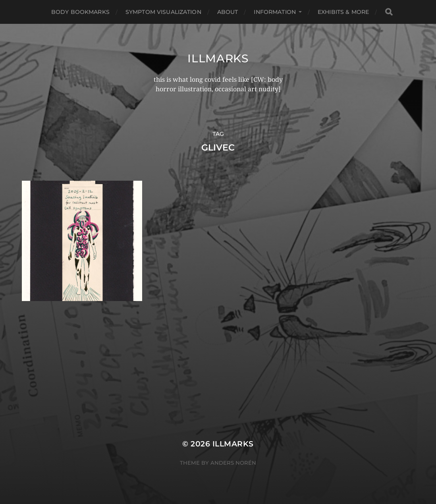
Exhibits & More (343, 12)
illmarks (218, 58)
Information (275, 12)
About (228, 12)
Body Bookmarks (80, 12)
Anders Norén (233, 463)
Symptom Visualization (163, 12)
